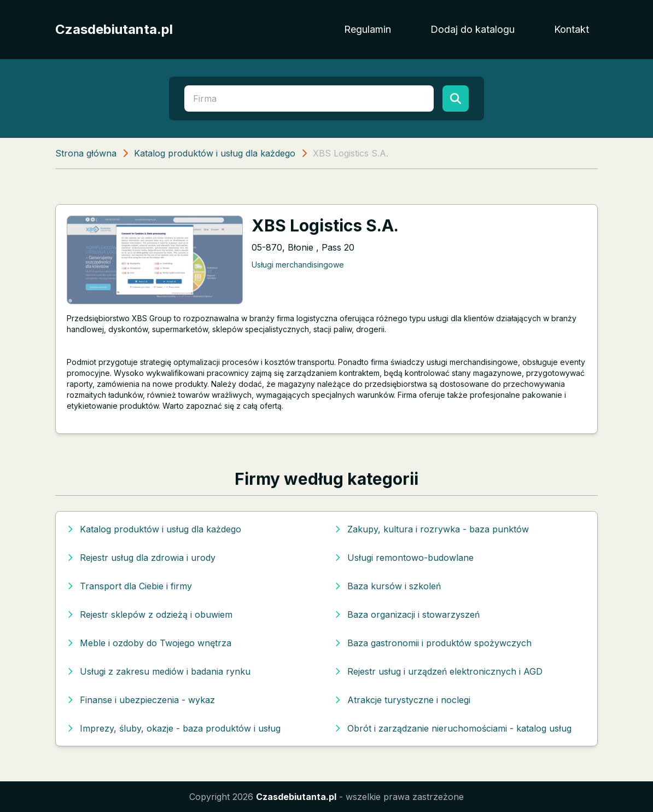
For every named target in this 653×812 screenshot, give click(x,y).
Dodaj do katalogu (473, 29)
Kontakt (572, 29)
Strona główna (86, 153)
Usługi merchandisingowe (298, 265)
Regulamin (368, 29)
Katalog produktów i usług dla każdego (215, 153)
